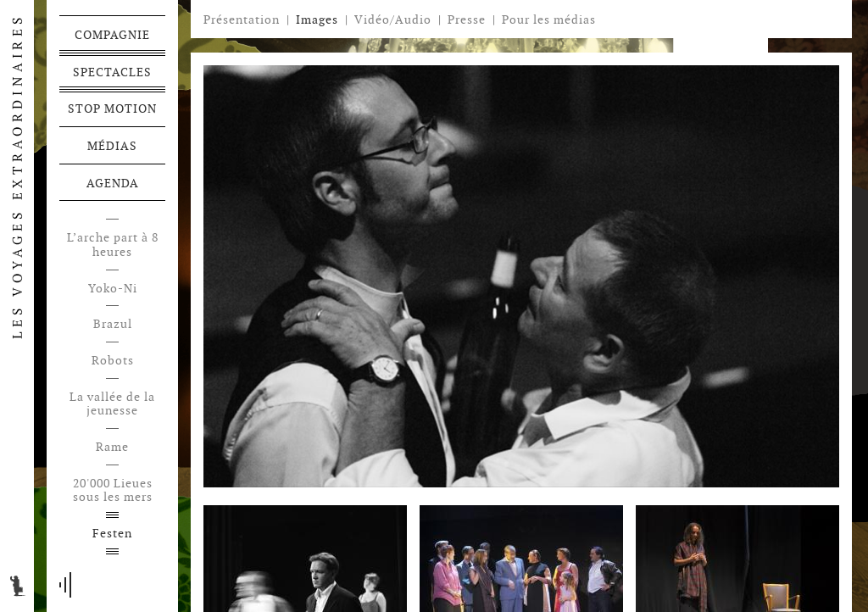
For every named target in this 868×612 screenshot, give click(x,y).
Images (317, 19)
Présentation (242, 19)
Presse (467, 19)
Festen (112, 534)
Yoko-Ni (113, 289)
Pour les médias (549, 19)
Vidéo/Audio (393, 19)
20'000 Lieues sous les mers (113, 491)
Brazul (113, 324)
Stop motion (112, 108)
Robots (113, 361)
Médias (112, 146)
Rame (112, 447)
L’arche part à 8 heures (113, 245)
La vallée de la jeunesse (112, 404)
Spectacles (112, 72)
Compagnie (112, 35)
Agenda (113, 183)
